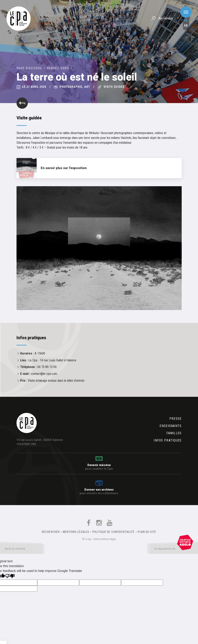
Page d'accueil (30, 68)
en (186, 26)
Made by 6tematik (22, 550)
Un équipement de (174, 550)
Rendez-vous (58, 68)
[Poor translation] (10, 576)
